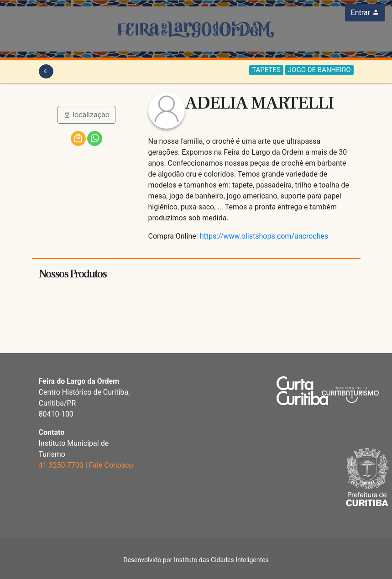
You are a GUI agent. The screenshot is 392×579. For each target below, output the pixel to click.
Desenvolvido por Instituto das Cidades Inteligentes (196, 560)
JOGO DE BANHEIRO (319, 70)
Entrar (365, 13)
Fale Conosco (111, 465)
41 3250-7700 (61, 465)
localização (86, 115)
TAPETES (266, 70)
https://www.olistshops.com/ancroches (264, 236)
